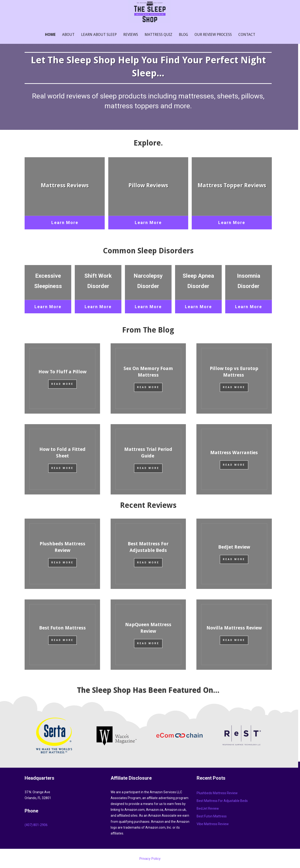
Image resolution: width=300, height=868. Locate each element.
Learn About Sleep (99, 35)
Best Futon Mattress (62, 628)
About (68, 35)
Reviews (131, 35)
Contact (247, 35)
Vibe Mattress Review (213, 824)
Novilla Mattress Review (234, 628)
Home (50, 35)
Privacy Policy (150, 859)
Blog (183, 35)
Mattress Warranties (234, 453)
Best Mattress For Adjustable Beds (222, 801)
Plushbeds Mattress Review (217, 793)
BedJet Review (234, 547)
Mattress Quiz (158, 35)
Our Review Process (213, 35)
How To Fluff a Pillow (62, 372)
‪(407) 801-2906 (36, 825)
